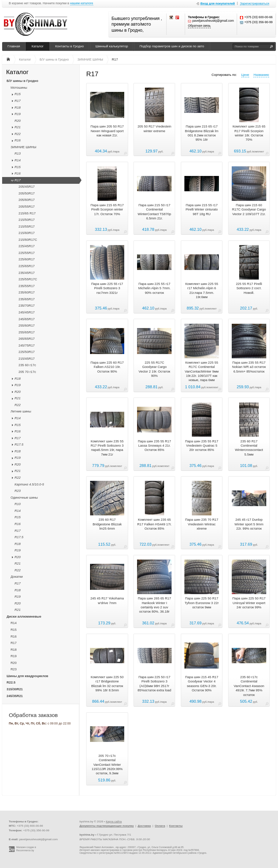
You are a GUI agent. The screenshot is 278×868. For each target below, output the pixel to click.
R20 (18, 121)
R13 (18, 154)
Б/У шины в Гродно (23, 81)
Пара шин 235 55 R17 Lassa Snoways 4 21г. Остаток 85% (154, 446)
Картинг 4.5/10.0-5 (29, 484)
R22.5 (11, 682)
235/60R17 (27, 292)
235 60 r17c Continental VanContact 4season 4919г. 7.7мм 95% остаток (249, 686)
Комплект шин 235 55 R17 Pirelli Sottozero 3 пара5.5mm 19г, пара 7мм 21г (107, 448)
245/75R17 (27, 345)
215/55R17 (27, 227)
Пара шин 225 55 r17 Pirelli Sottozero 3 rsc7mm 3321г (107, 288)
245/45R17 (27, 312)
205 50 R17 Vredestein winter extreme (154, 129)
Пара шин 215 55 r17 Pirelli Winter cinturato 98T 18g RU (201, 210)
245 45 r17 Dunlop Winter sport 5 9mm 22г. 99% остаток (249, 524)
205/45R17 (27, 187)
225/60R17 (27, 259)
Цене (245, 75)
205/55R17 (27, 207)
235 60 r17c (27, 365)
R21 (18, 127)
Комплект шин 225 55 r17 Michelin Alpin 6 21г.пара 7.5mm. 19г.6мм (201, 290)
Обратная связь (199, 26)
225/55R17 (27, 253)
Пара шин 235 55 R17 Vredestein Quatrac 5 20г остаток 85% (202, 446)
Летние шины (21, 411)
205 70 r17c (27, 372)
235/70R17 (27, 306)
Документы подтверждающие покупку (107, 826)
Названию (261, 75)
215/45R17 (27, 359)
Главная (14, 46)
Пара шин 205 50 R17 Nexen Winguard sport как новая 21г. (107, 131)
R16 (18, 140)
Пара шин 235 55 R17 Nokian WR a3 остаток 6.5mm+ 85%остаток (249, 367)
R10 (18, 504)
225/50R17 (27, 352)
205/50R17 (27, 193)
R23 (18, 491)
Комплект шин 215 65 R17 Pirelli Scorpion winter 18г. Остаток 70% (249, 133)
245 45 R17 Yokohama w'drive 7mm (107, 601)
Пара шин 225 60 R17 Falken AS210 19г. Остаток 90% (107, 367)
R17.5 (19, 445)
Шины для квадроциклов (28, 676)
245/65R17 (27, 319)
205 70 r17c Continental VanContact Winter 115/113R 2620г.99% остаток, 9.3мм (107, 765)
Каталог (38, 46)
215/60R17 (27, 233)
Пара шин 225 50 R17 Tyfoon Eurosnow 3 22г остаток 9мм (202, 603)
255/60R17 (27, 326)
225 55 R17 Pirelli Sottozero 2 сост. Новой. (249, 288)
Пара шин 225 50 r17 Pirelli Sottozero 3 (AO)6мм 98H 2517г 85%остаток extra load (154, 684)
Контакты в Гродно (70, 46)
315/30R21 (15, 689)
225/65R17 (27, 266)
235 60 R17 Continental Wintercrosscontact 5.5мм (249, 448)
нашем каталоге (82, 3)
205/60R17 (27, 200)
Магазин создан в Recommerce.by (26, 849)
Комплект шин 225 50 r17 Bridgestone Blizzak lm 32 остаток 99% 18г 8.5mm (107, 684)
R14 (18, 160)
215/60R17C (28, 240)
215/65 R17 (27, 213)
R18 (18, 108)
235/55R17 (27, 286)
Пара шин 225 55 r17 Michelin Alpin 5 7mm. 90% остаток (154, 288)
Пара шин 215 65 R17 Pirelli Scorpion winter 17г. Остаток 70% (107, 210)
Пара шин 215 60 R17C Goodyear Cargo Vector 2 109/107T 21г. (249, 210)
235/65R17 (27, 299)
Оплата (160, 826)
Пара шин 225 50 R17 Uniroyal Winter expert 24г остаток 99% (249, 603)
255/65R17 (27, 332)
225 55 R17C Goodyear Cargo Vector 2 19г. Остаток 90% (154, 369)
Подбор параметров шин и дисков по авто (172, 46)
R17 (18, 101)
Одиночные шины (24, 498)
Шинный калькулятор (112, 46)
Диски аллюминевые (24, 617)
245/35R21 (15, 696)
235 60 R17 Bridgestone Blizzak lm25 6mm (107, 524)
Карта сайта (114, 822)
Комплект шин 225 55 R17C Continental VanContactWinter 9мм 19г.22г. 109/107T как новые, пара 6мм (202, 371)
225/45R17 (27, 246)
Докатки (17, 577)
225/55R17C (28, 279)
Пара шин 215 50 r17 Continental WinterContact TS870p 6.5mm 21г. (154, 212)
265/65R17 (27, 339)
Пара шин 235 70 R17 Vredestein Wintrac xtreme (202, 524)
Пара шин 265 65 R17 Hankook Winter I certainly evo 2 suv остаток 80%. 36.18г (154, 605)
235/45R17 (27, 273)
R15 (18, 94)
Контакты (176, 826)
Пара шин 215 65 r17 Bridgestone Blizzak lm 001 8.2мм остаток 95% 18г (202, 133)
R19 (18, 114)
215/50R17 (27, 220)
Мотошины (19, 88)
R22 (18, 134)
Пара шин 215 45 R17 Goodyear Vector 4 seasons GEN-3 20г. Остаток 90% (202, 684)
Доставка (144, 826)
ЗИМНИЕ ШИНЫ (23, 147)
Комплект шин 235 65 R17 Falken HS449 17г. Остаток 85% (154, 524)
